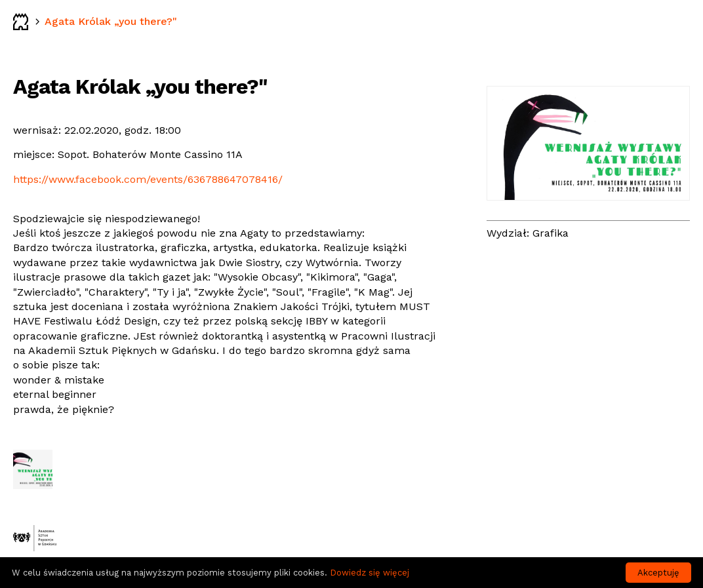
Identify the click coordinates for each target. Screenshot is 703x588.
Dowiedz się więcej (370, 573)
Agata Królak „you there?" (111, 21)
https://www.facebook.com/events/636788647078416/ (148, 179)
